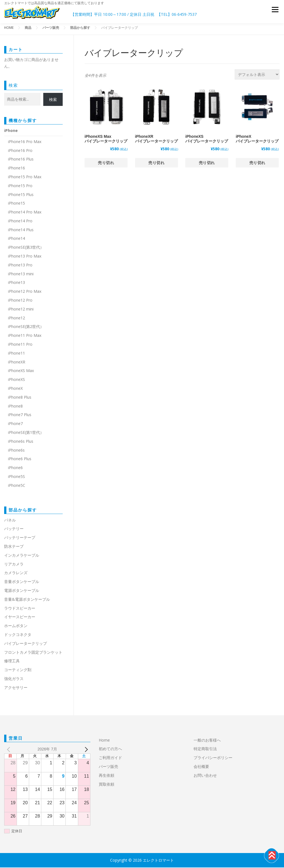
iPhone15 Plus (21, 195)
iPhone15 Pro (20, 186)
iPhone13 (17, 283)
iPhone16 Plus (21, 160)
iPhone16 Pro (20, 151)
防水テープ (14, 547)
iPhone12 (17, 318)
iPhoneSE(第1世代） (26, 433)
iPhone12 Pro (20, 301)
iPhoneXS (17, 380)
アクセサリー (16, 688)
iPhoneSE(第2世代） (26, 327)
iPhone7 (15, 424)
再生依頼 (108, 776)
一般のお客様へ (207, 741)
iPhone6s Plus (21, 442)
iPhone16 (17, 168)
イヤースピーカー (20, 617)
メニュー (275, 11)
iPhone (11, 131)
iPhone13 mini (21, 274)
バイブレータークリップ (26, 644)
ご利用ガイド (110, 758)
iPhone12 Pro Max (25, 292)
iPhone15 (17, 204)
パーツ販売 (108, 767)
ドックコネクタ (18, 635)
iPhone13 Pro (20, 265)
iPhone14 (17, 239)
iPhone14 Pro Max (25, 212)
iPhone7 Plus (20, 415)
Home (104, 741)
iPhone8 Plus (20, 398)
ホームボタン (16, 626)
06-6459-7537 (184, 14)
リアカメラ (14, 565)
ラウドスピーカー (20, 609)
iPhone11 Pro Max (25, 336)
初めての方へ (110, 749)
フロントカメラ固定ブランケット (33, 653)
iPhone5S (17, 477)
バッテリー (14, 529)
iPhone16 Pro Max (25, 142)
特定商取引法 (205, 749)
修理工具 (12, 661)
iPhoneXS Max (21, 371)
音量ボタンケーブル (22, 582)
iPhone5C (17, 486)
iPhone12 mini (21, 310)
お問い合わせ (205, 776)
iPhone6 (15, 468)
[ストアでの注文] (257, 75)
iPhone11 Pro (20, 345)
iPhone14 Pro (20, 221)
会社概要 (201, 767)
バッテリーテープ (20, 538)
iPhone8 (15, 407)
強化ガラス (14, 679)
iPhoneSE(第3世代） (26, 248)
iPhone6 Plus (20, 459)
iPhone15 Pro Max (25, 177)
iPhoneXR (17, 362)
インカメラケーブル (22, 556)
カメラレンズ (16, 573)
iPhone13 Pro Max (25, 257)
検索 (13, 86)
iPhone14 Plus (21, 230)
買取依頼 (106, 785)
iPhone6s (16, 451)
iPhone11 (17, 354)
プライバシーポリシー (213, 758)
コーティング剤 (18, 670)
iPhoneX (15, 389)
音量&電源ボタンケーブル (27, 600)
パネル (10, 520)
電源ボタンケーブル (22, 591)
